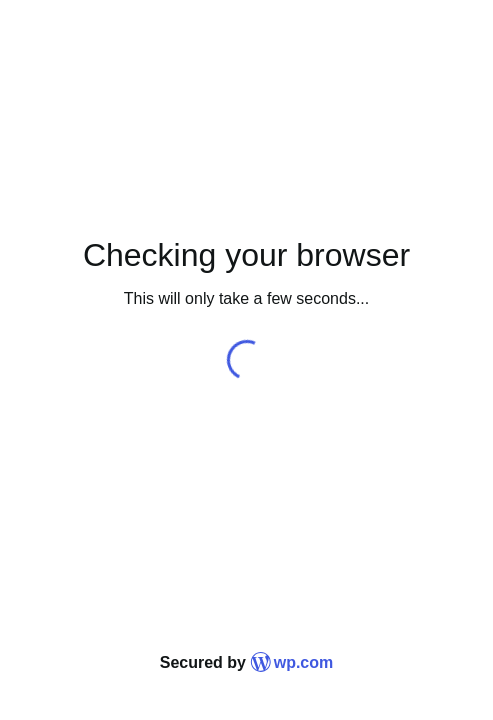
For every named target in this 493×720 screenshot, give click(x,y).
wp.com (291, 662)
